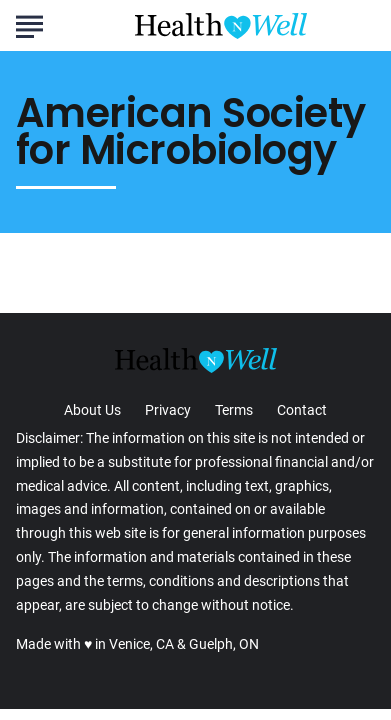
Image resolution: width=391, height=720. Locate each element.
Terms (234, 410)
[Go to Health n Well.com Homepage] (221, 26)
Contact (302, 410)
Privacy (168, 410)
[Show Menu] (29, 24)
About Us (92, 410)
